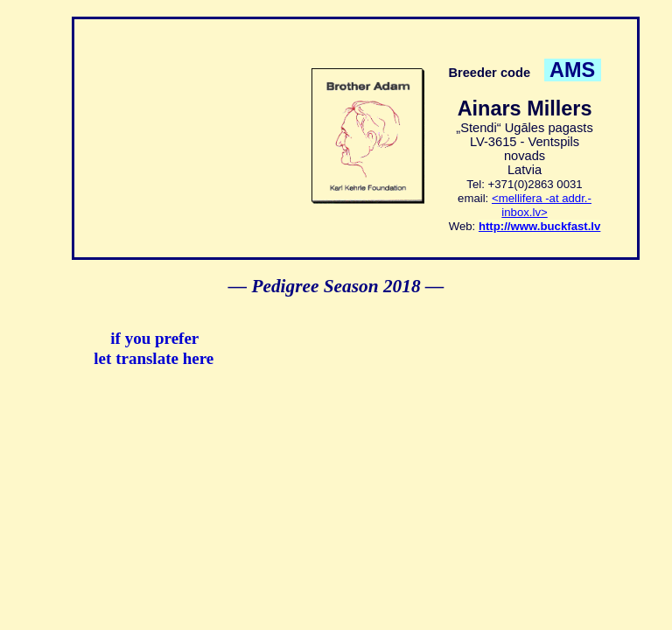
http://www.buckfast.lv (539, 226)
